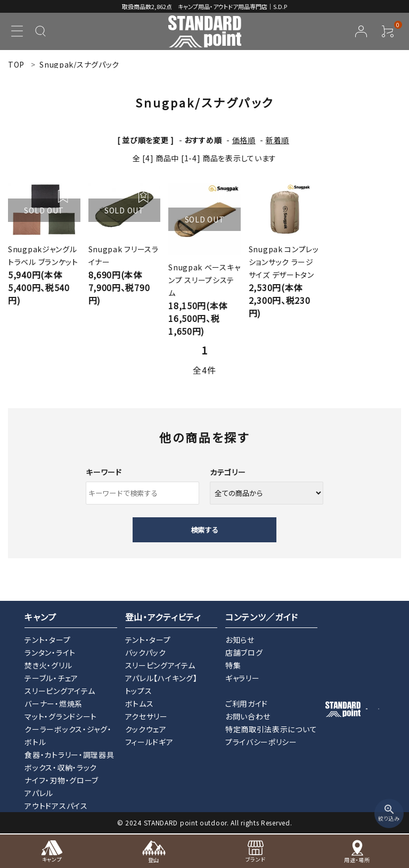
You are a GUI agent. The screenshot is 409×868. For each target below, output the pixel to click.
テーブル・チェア (51, 678)
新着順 (277, 140)
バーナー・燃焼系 (54, 704)
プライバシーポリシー (261, 742)
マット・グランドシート (61, 716)
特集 (233, 665)
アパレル (39, 793)
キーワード (104, 472)
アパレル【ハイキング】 (161, 678)
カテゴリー (228, 472)
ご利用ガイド (247, 704)
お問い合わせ (248, 716)
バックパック (146, 652)
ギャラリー (243, 678)
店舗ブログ (244, 652)
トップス (139, 691)
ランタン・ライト (50, 652)
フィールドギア (149, 742)
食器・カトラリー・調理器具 (69, 755)
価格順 (244, 140)
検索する (204, 530)
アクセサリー (146, 716)
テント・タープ (47, 640)
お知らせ (240, 640)
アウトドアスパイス (56, 806)
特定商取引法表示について (271, 729)
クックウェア (146, 729)
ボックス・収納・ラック (61, 767)
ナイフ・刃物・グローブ (62, 780)
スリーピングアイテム (60, 691)
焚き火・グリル (48, 665)
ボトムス (140, 704)
